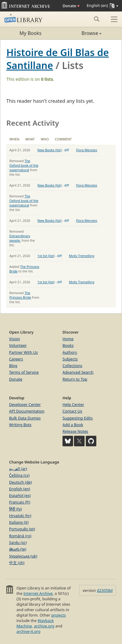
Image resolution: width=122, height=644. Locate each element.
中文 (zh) (17, 563)
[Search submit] (96, 19)
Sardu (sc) (18, 542)
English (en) (20, 489)
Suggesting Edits (78, 418)
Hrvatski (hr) (20, 516)
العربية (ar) (18, 469)
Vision (14, 339)
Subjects (70, 359)
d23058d (105, 590)
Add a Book (73, 425)
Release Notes (75, 431)
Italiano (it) (19, 522)
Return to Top (75, 379)
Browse (81, 33)
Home (68, 339)
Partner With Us (23, 352)
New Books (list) (50, 150)
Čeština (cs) (19, 475)
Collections (72, 366)
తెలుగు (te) (18, 549)
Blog (13, 366)
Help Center (73, 404)
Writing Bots (20, 425)
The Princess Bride (20, 295)
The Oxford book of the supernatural (24, 165)
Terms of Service (24, 372)
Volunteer (18, 345)
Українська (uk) (23, 556)
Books (68, 345)
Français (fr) (20, 502)
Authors (70, 352)
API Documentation (27, 411)
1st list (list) (46, 256)
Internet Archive (38, 593)
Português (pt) (22, 529)
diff (67, 150)
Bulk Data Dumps (25, 418)
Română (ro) (20, 536)
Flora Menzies (87, 150)
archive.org (44, 626)
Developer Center (25, 404)
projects (59, 615)
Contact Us (72, 411)
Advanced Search (78, 372)
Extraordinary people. (20, 238)
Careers (16, 359)
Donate (71, 6)
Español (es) (20, 495)
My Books (31, 33)
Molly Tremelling (82, 256)
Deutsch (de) (20, 482)
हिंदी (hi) (15, 509)
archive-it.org (28, 631)
